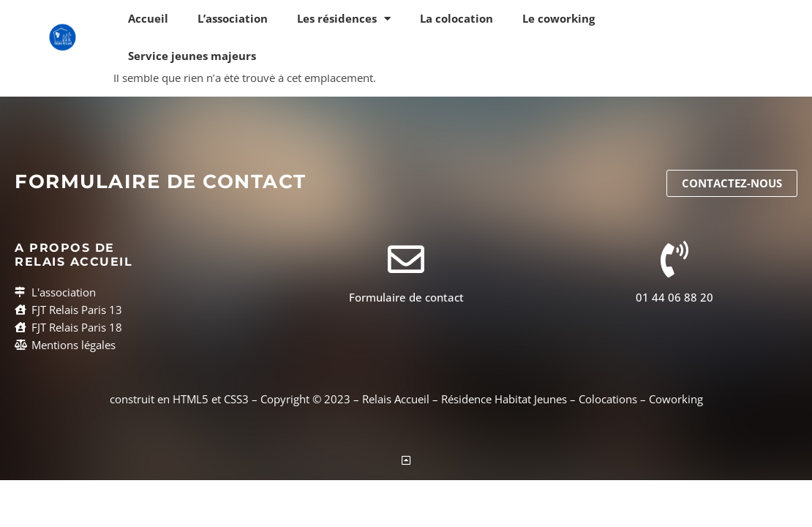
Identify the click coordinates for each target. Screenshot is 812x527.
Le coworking (559, 18)
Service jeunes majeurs (192, 56)
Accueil (148, 18)
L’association (233, 18)
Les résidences (344, 19)
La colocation (456, 18)
